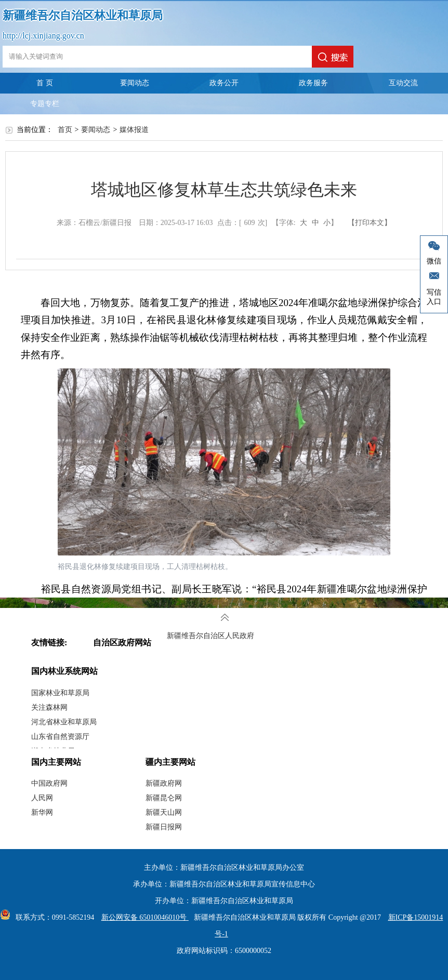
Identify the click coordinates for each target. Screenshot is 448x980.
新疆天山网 (164, 812)
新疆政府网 (164, 783)
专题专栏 (45, 104)
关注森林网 (49, 707)
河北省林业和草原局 (64, 722)
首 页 (45, 83)
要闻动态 (135, 83)
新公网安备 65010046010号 (142, 917)
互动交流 (403, 83)
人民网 (42, 798)
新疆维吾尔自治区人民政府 (210, 636)
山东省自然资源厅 (60, 737)
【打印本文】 (370, 223)
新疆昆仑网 (164, 798)
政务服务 (313, 83)
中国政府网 (49, 783)
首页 (65, 130)
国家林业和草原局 (60, 693)
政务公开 (224, 83)
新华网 (42, 812)
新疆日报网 (164, 827)
